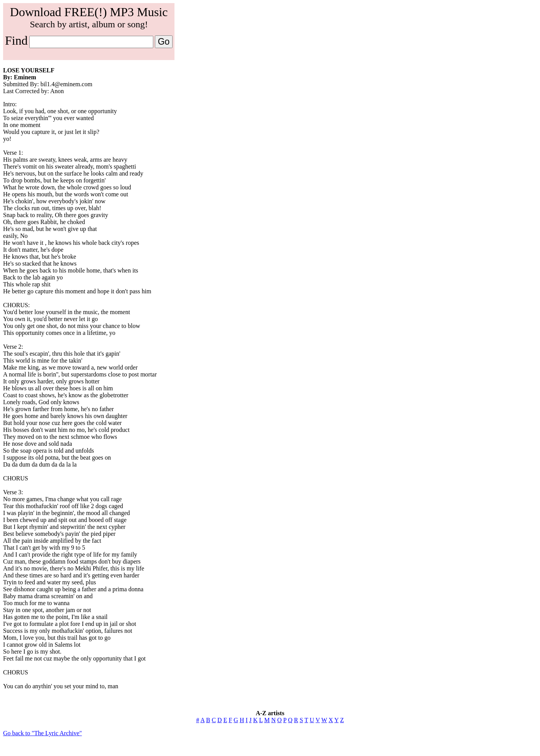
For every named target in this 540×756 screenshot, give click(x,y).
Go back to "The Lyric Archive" (43, 733)
